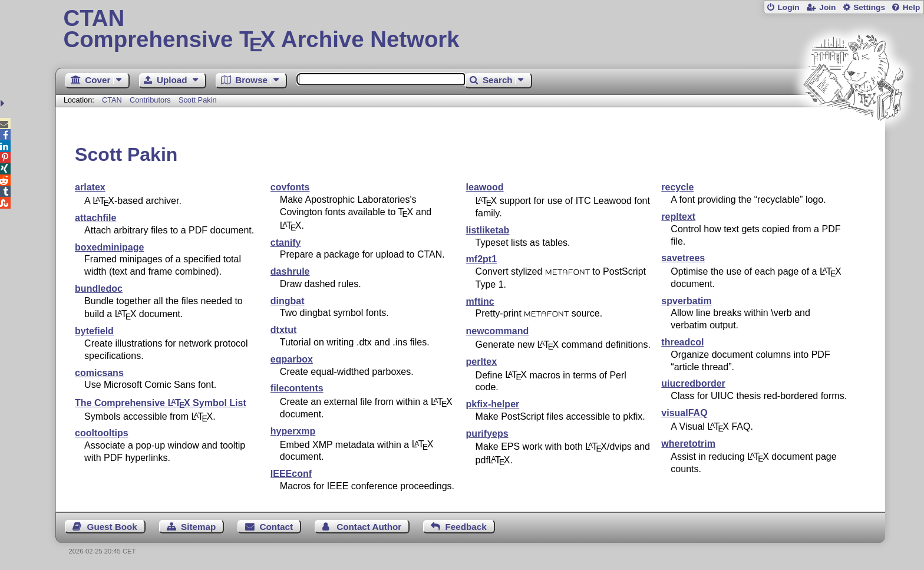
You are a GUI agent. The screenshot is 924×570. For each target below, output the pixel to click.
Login (788, 7)
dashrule (290, 271)
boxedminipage (109, 247)
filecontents (297, 388)
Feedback (466, 527)
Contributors (150, 100)
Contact (277, 527)
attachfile (95, 218)
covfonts (290, 187)
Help (912, 7)
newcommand (498, 331)
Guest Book (112, 527)
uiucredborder (693, 383)
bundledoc (99, 289)
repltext (678, 217)
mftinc (480, 302)
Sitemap (198, 527)
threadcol (682, 342)
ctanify (286, 243)
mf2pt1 (481, 259)
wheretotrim (688, 444)
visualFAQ (684, 413)
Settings (869, 7)
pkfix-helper (493, 404)
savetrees (683, 258)
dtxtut (283, 330)
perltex (481, 362)
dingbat (288, 301)
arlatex (90, 187)
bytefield (94, 331)
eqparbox (292, 359)
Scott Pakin (198, 100)
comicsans (99, 373)
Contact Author (369, 527)
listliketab (488, 230)
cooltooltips (102, 433)
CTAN (112, 100)
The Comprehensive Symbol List (161, 403)
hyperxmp (293, 431)
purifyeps (487, 434)
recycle (677, 187)
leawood (485, 187)
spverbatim (686, 301)
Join (827, 7)
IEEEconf (291, 474)
